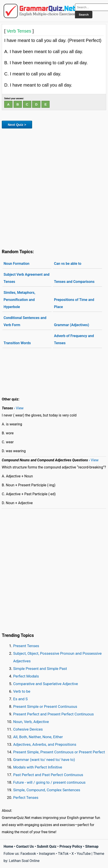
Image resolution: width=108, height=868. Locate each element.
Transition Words (17, 343)
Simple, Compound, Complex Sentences (47, 790)
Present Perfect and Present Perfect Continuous (53, 714)
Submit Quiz (47, 846)
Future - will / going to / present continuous (49, 782)
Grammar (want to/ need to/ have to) (44, 760)
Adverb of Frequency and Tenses (74, 339)
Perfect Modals (26, 676)
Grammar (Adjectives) (72, 325)
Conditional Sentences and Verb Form (25, 321)
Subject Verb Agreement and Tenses (26, 278)
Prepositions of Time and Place (74, 303)
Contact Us (25, 846)
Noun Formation (17, 264)
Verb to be (22, 691)
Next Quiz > (17, 125)
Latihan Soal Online (24, 861)
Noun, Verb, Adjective (31, 722)
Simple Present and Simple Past (40, 669)
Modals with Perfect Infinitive (38, 767)
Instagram (47, 854)
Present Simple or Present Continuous (45, 706)
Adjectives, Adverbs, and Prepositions (45, 744)
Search (84, 15)
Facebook (28, 854)
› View (19, 408)
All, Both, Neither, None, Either (38, 737)
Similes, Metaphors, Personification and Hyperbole (19, 300)
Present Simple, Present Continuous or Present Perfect (59, 752)
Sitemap (92, 846)
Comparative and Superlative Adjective (46, 684)
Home (8, 846)
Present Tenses (26, 646)
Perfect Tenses (26, 798)
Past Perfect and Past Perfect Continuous (48, 775)
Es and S (20, 699)
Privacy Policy (71, 846)
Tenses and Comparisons (74, 282)
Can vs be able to (68, 264)
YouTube (84, 854)
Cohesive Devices (28, 729)
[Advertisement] (54, 188)
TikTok (63, 854)
